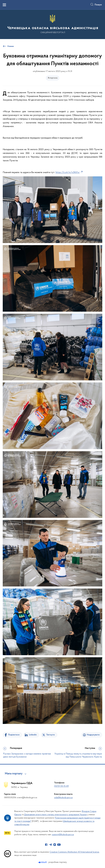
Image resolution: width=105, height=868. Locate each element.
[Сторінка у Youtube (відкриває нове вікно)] (59, 845)
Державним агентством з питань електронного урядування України (56, 815)
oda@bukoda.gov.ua (63, 798)
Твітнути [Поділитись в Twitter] (50, 735)
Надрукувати (93, 735)
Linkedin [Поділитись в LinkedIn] (33, 735)
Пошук (98, 5)
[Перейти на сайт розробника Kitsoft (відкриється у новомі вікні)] (43, 862)
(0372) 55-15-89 (61, 786)
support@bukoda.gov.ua (63, 835)
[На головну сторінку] (52, 24)
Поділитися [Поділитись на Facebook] (14, 735)
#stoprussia (53, 78)
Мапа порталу (14, 774)
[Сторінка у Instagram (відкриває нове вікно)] (55, 845)
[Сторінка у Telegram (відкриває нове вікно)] (50, 845)
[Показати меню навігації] (4, 5)
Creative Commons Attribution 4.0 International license (74, 852)
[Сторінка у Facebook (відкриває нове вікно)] (46, 845)
